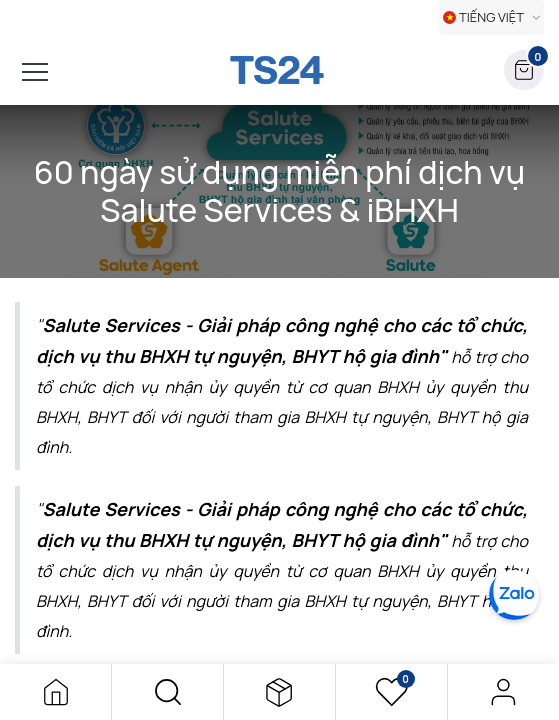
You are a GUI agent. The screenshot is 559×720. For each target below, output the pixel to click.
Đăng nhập (503, 692)
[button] (167, 692)
